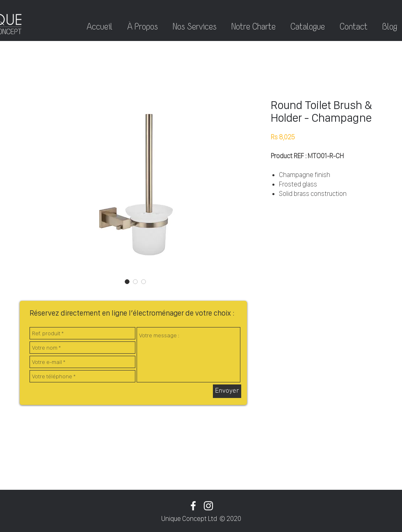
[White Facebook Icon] (193, 506)
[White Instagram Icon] (208, 506)
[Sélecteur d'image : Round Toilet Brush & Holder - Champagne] (127, 282)
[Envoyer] (227, 391)
